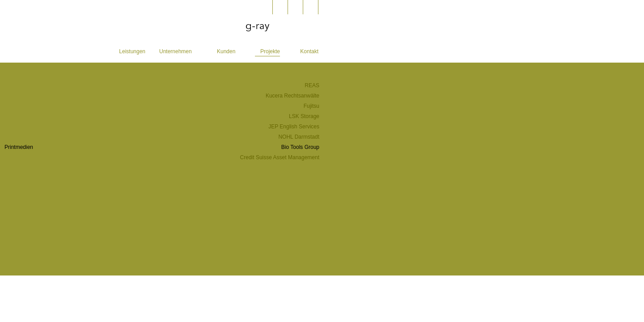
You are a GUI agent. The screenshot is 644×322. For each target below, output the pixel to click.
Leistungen (132, 51)
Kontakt (309, 51)
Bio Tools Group (300, 147)
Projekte (270, 51)
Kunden (226, 51)
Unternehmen (176, 51)
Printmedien (19, 147)
